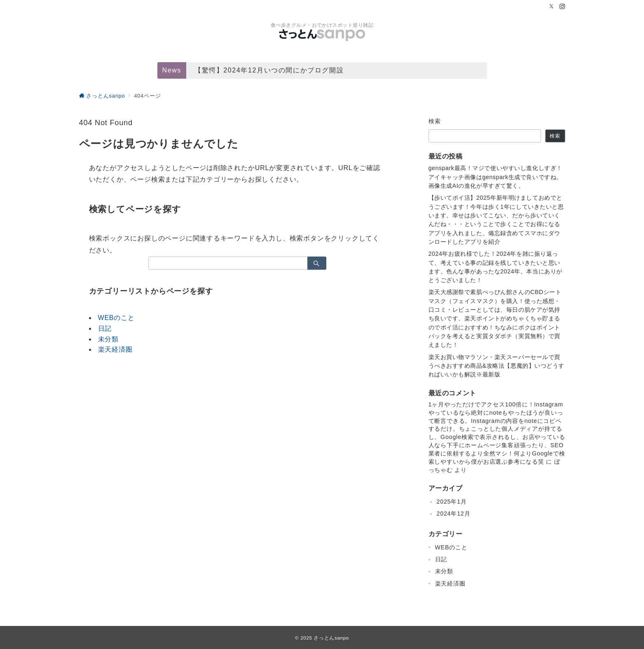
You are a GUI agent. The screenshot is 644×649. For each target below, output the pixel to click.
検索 (435, 121)
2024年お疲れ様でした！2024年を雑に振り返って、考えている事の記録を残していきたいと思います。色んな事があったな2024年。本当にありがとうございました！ (495, 267)
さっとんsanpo (331, 638)
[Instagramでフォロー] (562, 7)
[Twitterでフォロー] (552, 7)
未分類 (108, 339)
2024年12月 (454, 514)
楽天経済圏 (115, 349)
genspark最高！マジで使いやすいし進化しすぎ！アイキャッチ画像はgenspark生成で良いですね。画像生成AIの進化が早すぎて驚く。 (495, 177)
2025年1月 (452, 502)
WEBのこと (116, 318)
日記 (105, 328)
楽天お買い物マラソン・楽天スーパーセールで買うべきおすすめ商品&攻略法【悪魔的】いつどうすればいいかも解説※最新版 (497, 366)
